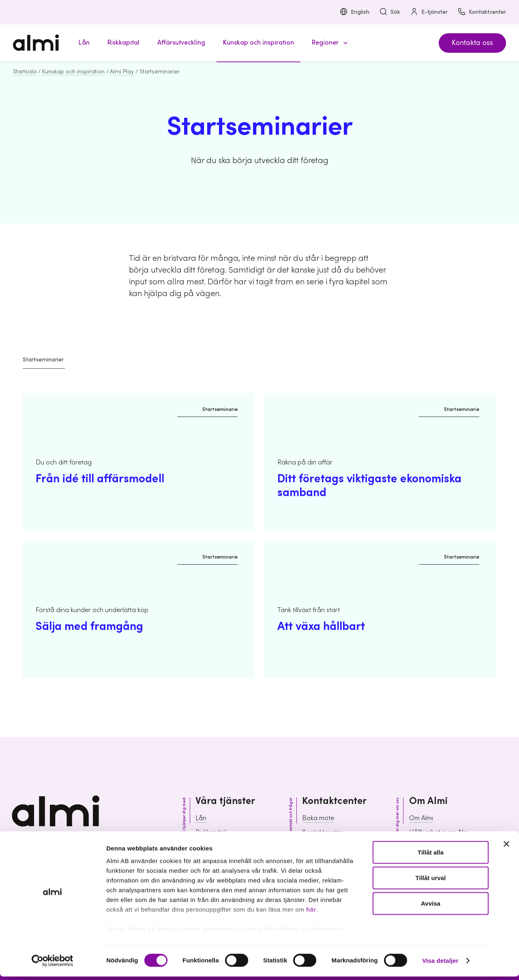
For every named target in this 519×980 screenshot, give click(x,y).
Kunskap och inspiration (73, 72)
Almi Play (122, 72)
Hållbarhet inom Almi (439, 832)
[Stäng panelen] (506, 847)
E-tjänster (429, 12)
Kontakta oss (472, 43)
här (311, 913)
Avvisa (431, 907)
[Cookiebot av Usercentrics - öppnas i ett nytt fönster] (53, 964)
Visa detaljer (440, 964)
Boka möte (318, 818)
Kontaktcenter (482, 12)
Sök (390, 12)
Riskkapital (211, 832)
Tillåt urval (431, 881)
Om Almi (421, 818)
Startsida (25, 72)
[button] (328, 43)
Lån (201, 818)
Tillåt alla (431, 856)
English (354, 12)
